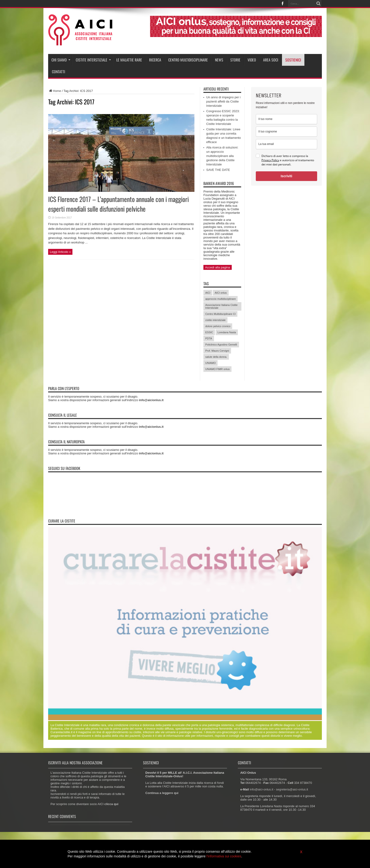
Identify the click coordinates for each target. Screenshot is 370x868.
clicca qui (111, 804)
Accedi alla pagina (218, 267)
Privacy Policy (270, 160)
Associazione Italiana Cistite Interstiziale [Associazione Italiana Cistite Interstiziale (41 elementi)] (221, 306)
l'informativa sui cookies (224, 856)
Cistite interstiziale (93, 60)
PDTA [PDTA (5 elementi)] (209, 338)
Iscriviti (286, 176)
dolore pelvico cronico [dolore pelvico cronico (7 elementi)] (218, 326)
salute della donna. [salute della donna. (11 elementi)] (216, 357)
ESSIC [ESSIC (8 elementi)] (209, 332)
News (219, 60)
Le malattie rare (129, 60)
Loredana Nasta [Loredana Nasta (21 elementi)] (227, 332)
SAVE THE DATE (218, 170)
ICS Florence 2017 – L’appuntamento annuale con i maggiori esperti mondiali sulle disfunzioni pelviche (118, 204)
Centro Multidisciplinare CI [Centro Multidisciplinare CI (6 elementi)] (220, 314)
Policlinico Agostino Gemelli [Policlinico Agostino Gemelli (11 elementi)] (221, 345)
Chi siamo (61, 60)
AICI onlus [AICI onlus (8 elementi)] (221, 293)
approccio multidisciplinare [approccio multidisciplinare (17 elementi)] (221, 299)
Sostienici (293, 60)
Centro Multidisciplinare (188, 60)
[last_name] (286, 132)
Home (55, 91)
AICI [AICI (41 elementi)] (208, 293)
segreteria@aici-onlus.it (292, 789)
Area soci (271, 60)
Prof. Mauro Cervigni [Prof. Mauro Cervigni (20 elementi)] (217, 351)
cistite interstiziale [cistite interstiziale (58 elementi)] (215, 320)
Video (252, 60)
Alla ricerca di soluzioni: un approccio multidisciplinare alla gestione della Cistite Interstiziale (222, 156)
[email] (286, 144)
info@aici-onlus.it (262, 789)
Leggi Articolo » (60, 252)
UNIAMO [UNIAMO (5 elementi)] (210, 363)
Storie (235, 60)
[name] (286, 119)
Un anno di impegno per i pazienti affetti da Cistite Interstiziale (223, 101)
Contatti (59, 72)
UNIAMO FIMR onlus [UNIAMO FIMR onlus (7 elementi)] (217, 369)
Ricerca (155, 60)
